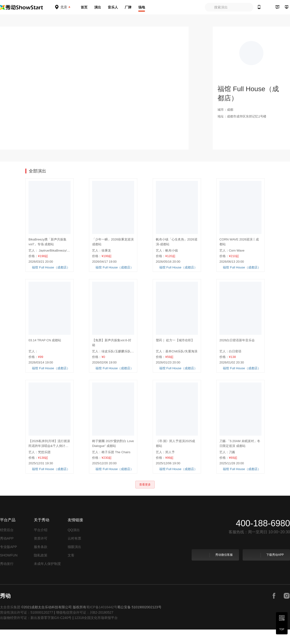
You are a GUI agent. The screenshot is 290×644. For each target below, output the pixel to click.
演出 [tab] (29, 169)
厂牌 (128, 7)
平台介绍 (41, 544)
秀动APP (7, 553)
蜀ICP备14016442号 (102, 622)
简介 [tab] (64, 169)
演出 (98, 7)
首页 (84, 7)
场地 (142, 7)
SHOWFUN (9, 570)
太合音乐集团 (10, 622)
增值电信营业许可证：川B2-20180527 (85, 627)
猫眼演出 (74, 561)
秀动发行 (7, 578)
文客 (71, 570)
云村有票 (74, 553)
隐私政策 (41, 570)
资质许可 (41, 553)
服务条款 (41, 561)
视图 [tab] (47, 169)
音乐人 (113, 7)
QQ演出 (74, 544)
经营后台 (7, 544)
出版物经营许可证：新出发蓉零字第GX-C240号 (36, 632)
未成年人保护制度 (47, 578)
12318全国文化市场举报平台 (96, 632)
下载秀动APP (266, 569)
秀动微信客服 (215, 569)
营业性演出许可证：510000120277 (26, 627)
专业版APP (8, 561)
